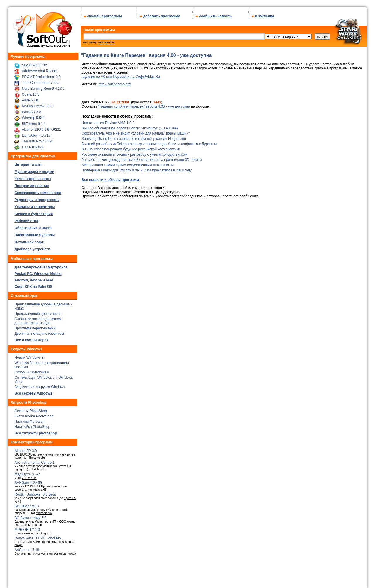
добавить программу (161, 14)
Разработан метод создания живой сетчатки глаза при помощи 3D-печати (142, 158)
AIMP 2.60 (30, 98)
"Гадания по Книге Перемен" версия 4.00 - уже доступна (144, 104)
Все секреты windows (33, 391)
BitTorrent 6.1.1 (34, 122)
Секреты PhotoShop (30, 409)
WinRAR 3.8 (31, 110)
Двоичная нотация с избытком (39, 332)
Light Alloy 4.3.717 (36, 133)
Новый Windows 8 (29, 356)
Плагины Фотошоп (29, 419)
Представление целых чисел (38, 312)
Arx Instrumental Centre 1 (34, 460)
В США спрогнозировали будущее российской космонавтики (131, 147)
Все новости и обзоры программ (110, 178)
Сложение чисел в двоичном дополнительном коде (38, 319)
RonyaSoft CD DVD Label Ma (37, 536)
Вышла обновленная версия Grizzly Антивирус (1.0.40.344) (129, 126)
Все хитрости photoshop (36, 431)
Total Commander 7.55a (40, 81)
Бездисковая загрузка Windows (40, 385)
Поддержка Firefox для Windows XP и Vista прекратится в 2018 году (137, 168)
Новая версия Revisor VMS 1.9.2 (108, 121)
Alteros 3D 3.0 (25, 449)
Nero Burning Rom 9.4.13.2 (43, 86)
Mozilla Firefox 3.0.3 (37, 104)
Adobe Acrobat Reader (39, 69)
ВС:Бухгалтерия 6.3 (30, 516)
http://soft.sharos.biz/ (115, 82)
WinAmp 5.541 (33, 116)
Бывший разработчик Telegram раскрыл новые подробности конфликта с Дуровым (149, 142)
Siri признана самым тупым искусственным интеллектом (128, 163)
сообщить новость (215, 14)
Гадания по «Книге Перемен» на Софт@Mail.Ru (121, 74)
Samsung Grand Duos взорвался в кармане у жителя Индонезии (134, 137)
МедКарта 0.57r (27, 472)
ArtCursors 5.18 (27, 548)
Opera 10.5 (30, 92)
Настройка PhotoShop (32, 425)
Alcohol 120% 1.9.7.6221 (41, 128)
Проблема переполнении (35, 326)
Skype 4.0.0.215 (34, 63)
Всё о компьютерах (31, 338)
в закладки (264, 14)
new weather (106, 40)
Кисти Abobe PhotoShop (34, 414)
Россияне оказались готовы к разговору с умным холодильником (134, 152)
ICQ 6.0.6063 (32, 145)
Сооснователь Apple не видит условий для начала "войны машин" (135, 131)
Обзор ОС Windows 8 (32, 370)
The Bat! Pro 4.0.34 (37, 139)
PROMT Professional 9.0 (41, 75)
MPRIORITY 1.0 (27, 528)
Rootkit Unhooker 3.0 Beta (35, 492)
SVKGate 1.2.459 (28, 481)
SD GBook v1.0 (27, 504)
